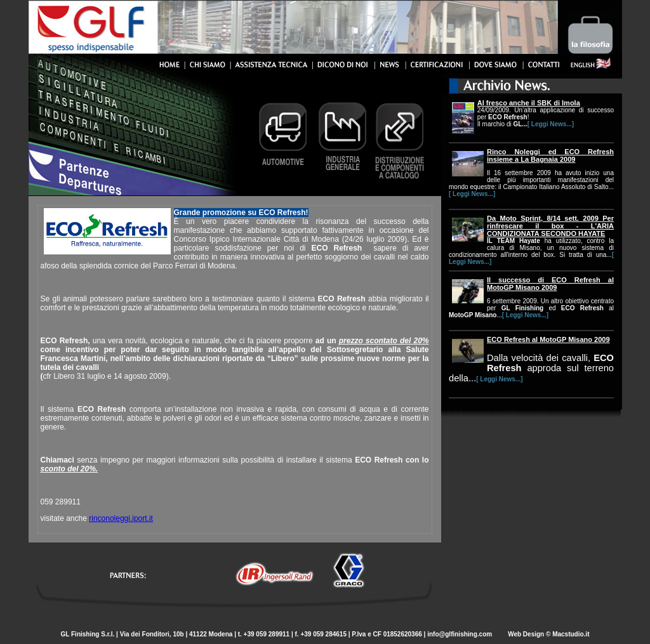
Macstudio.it (571, 634)
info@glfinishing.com (461, 634)
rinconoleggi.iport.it (121, 518)
